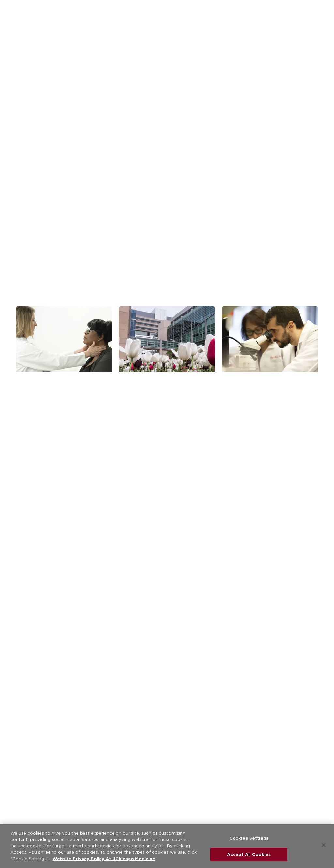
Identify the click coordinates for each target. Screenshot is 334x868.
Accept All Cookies (249, 854)
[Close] (324, 845)
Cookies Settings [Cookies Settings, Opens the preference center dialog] (249, 838)
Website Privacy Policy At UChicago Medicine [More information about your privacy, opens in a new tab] (104, 859)
